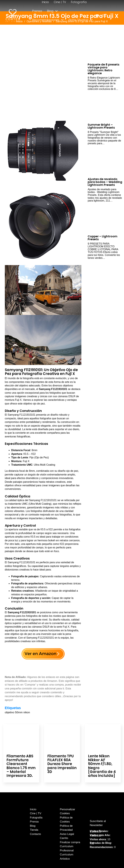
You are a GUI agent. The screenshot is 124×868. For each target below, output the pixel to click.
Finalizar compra (70, 842)
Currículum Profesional (67, 848)
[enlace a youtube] (97, 15)
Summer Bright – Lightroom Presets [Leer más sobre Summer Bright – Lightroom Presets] (101, 126)
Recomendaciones (46, 20)
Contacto (58, 29)
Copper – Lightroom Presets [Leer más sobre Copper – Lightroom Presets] (103, 238)
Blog (50, 11)
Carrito (64, 838)
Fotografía (79, 2)
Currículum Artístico (67, 857)
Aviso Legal (67, 834)
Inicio (45, 2)
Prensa (37, 11)
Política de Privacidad (66, 828)
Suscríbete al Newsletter (98, 823)
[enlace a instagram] (103, 15)
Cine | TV (60, 2)
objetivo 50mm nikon (17, 712)
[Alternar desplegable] (57, 11)
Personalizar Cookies (68, 811)
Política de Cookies (66, 820)
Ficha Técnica (78, 20)
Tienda (37, 29)
